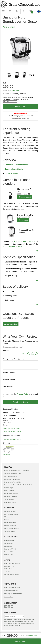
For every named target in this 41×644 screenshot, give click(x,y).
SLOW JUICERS (11, 537)
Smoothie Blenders (10, 511)
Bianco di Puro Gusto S (13, 247)
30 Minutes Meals (10, 502)
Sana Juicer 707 (10, 543)
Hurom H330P (9, 555)
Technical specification (14, 169)
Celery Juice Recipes (11, 494)
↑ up (37, 251)
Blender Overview (10, 526)
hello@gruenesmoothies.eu (13, 594)
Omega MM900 (9, 540)
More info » (6, 454)
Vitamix (7, 520)
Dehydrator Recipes (11, 496)
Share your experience (13, 359)
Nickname (9, 379)
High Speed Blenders (11, 514)
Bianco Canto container (25, 241)
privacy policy (30, 619)
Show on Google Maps (12, 574)
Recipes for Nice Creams (12, 479)
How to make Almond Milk (13, 482)
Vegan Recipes (9, 499)
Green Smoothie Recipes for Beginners (17, 470)
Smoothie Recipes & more (13, 473)
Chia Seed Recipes (10, 476)
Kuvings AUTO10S (10, 549)
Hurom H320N (9, 552)
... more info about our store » (12, 432)
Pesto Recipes (9, 488)
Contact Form (9, 597)
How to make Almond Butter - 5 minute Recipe (19, 485)
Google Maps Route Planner (12, 428)
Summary (9, 372)
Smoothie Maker (10, 531)
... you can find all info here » (12, 439)
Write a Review (9, 27)
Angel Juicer (8, 546)
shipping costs (15, 90)
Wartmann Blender (10, 523)
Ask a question (11, 324)
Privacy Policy (23, 394)
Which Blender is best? (12, 529)
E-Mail (8, 387)
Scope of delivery (12, 173)
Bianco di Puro (9, 517)
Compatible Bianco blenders (17, 165)
